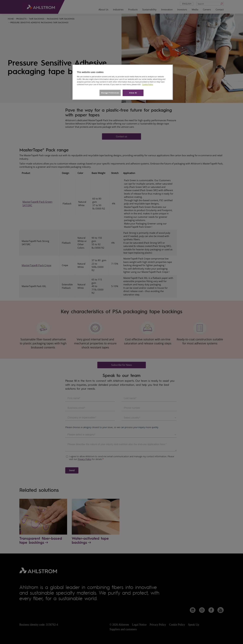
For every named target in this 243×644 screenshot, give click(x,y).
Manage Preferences (110, 93)
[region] (123, 82)
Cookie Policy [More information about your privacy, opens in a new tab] (148, 84)
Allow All (133, 93)
